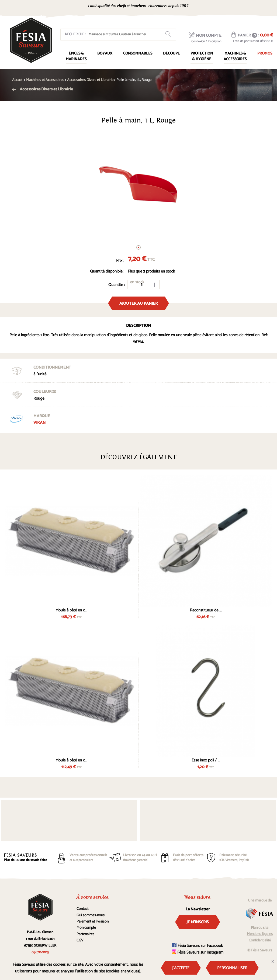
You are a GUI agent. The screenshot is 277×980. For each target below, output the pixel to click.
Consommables (138, 54)
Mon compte (86, 928)
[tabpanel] (138, 185)
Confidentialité (260, 940)
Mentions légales (260, 934)
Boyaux (105, 54)
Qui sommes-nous (91, 915)
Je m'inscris (198, 922)
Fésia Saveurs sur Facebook (198, 946)
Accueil (18, 80)
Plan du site (260, 928)
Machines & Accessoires (235, 56)
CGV (80, 940)
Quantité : (117, 285)
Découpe (171, 54)
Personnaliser (232, 968)
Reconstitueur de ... (206, 610)
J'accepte (181, 968)
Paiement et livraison (93, 922)
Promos (265, 54)
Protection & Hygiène (202, 56)
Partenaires (85, 934)
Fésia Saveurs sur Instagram (198, 952)
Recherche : (75, 34)
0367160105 (225, 6)
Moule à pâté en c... (71, 610)
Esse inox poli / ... (206, 760)
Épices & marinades (76, 56)
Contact (82, 909)
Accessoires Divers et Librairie (43, 89)
